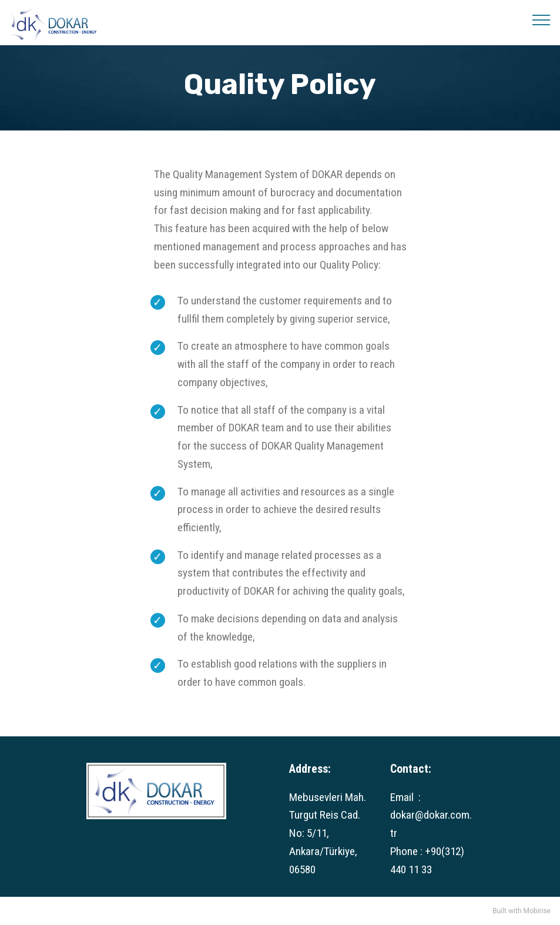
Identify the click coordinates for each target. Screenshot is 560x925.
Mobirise (537, 911)
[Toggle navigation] (541, 19)
